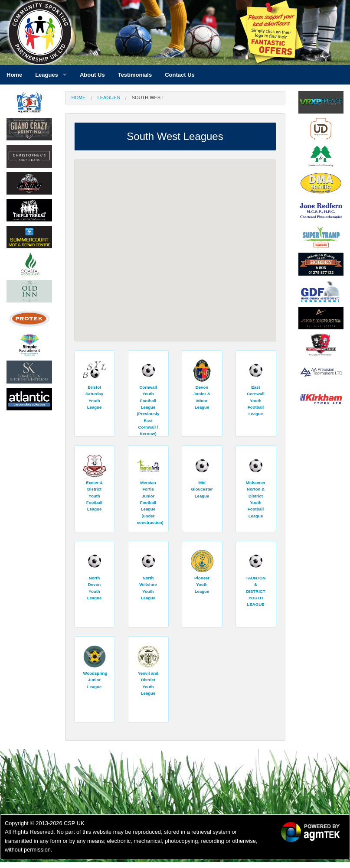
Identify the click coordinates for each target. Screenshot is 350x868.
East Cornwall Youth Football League (256, 400)
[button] (110, 285)
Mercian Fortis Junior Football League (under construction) (150, 502)
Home (79, 98)
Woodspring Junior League (95, 680)
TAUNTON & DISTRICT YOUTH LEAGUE (255, 591)
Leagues (109, 98)
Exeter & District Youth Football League (94, 496)
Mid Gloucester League (202, 489)
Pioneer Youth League (202, 585)
